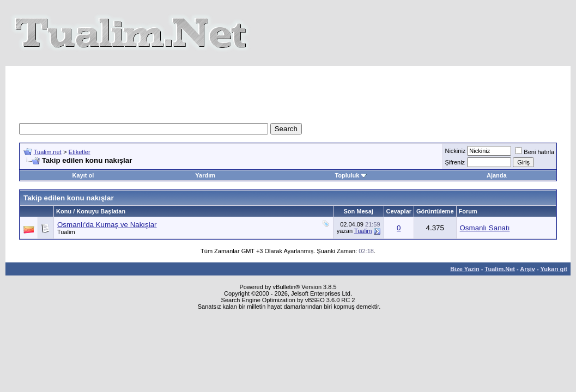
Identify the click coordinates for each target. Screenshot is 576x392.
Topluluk (351, 175)
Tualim (66, 232)
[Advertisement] (288, 90)
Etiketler (80, 152)
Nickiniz (455, 151)
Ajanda (497, 175)
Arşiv (528, 269)
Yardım (205, 175)
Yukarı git (554, 269)
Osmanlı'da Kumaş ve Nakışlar (107, 225)
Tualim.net (48, 152)
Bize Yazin (465, 269)
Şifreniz (455, 162)
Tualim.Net (500, 269)
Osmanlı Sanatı (485, 228)
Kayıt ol (83, 175)
